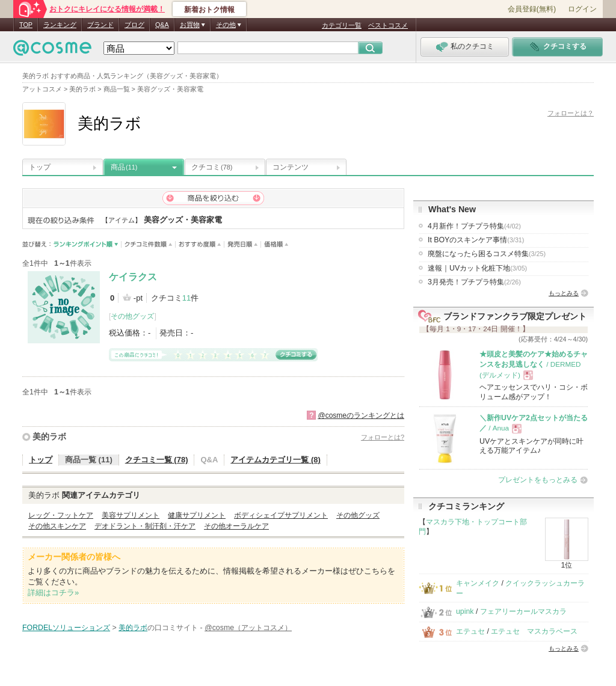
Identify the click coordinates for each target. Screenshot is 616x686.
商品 (124, 167)
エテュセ (470, 631)
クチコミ (212, 167)
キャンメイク (478, 583)
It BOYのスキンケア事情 (476, 240)
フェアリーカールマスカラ (523, 611)
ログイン (582, 9)
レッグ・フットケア (61, 515)
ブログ (134, 25)
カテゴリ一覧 (342, 25)
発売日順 (243, 244)
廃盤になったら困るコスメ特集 (487, 254)
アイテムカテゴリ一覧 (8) (276, 460)
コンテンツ (291, 167)
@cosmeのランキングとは (361, 415)
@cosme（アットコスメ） (248, 628)
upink (465, 611)
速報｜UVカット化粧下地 (477, 268)
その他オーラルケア (236, 526)
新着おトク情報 (209, 10)
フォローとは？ (571, 113)
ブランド (100, 25)
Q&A (162, 25)
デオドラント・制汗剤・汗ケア (145, 526)
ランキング (60, 25)
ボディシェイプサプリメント (281, 515)
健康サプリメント (197, 515)
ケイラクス (133, 277)
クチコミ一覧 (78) (157, 460)
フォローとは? (383, 437)
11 (186, 298)
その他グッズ (132, 316)
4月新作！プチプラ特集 (474, 226)
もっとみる (564, 293)
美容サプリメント (131, 515)
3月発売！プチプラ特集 (474, 282)
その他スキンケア (57, 526)
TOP (26, 25)
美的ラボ (49, 436)
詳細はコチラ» (53, 593)
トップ (40, 167)
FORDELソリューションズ (66, 628)
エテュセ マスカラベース (534, 631)
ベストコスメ (388, 25)
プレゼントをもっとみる (538, 480)
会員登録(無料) (532, 9)
